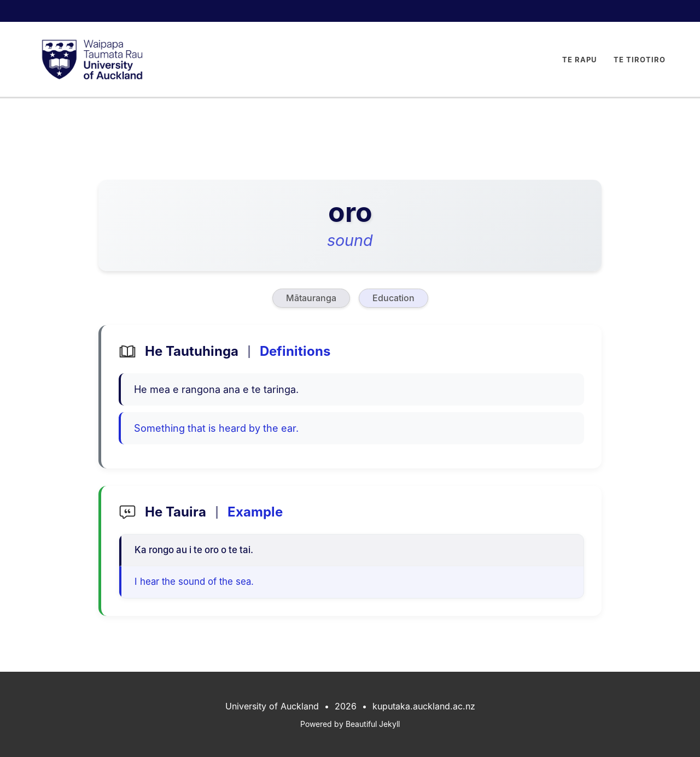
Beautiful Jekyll (373, 724)
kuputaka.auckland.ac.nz (424, 706)
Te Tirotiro (640, 60)
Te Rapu (580, 60)
